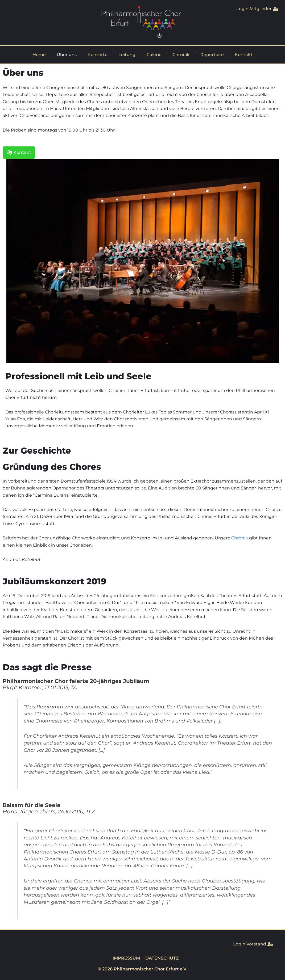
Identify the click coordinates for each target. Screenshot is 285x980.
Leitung (127, 55)
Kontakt (244, 55)
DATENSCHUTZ (162, 958)
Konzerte (98, 55)
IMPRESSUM (126, 958)
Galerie (154, 55)
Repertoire (212, 55)
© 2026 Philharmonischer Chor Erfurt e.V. (142, 969)
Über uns (67, 55)
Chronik (181, 55)
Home (39, 55)
